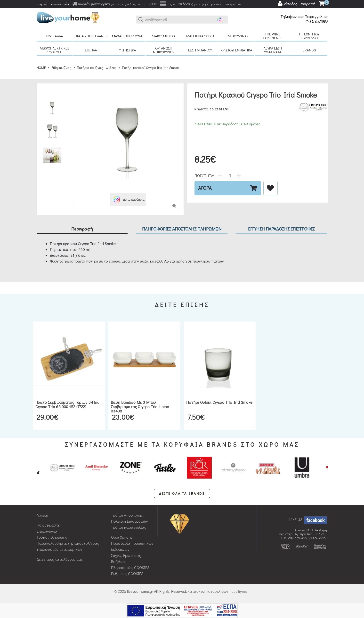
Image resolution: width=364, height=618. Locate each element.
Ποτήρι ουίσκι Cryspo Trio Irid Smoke (219, 402)
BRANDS (309, 50)
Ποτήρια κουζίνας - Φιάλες (97, 68)
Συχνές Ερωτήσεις (126, 555)
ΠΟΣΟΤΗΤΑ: (204, 175)
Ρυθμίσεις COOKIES (127, 573)
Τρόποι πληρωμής (52, 537)
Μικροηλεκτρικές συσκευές (54, 50)
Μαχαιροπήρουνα (127, 36)
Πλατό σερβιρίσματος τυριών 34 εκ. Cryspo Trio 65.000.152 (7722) (67, 404)
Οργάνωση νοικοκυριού (164, 50)
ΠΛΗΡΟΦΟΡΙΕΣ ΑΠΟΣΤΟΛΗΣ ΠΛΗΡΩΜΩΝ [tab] (182, 229)
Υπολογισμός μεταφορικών (59, 549)
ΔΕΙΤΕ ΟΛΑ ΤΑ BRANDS (182, 493)
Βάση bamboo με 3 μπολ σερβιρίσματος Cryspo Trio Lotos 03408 (140, 406)
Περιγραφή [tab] (82, 229)
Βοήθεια (118, 561)
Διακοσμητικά (164, 36)
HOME (41, 68)
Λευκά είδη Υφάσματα (273, 50)
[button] (141, 20)
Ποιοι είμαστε (48, 525)
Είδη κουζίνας (236, 36)
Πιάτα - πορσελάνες (91, 36)
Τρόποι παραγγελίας (129, 527)
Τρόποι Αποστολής (127, 515)
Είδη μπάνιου (200, 50)
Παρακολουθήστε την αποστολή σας (68, 543)
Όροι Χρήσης (122, 537)
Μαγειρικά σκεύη (200, 36)
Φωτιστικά (127, 50)
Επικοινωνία (47, 531)
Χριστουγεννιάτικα (236, 50)
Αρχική (42, 515)
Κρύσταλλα (54, 36)
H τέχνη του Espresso (309, 36)
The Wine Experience (273, 36)
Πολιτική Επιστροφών (129, 521)
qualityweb (240, 591)
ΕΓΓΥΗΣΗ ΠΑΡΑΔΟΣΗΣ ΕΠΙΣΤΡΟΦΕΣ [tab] (282, 229)
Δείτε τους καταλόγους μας (60, 559)
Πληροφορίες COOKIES (130, 567)
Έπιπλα (91, 50)
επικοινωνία (60, 4)
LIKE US (308, 519)
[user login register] (296, 3)
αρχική (42, 4)
